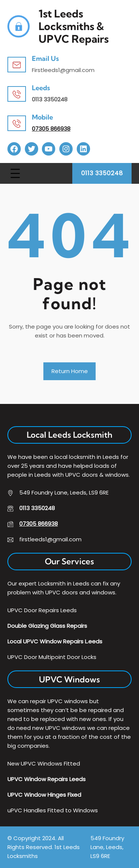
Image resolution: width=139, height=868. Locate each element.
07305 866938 (51, 129)
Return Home (70, 371)
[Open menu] (15, 173)
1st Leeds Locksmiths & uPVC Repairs (74, 26)
